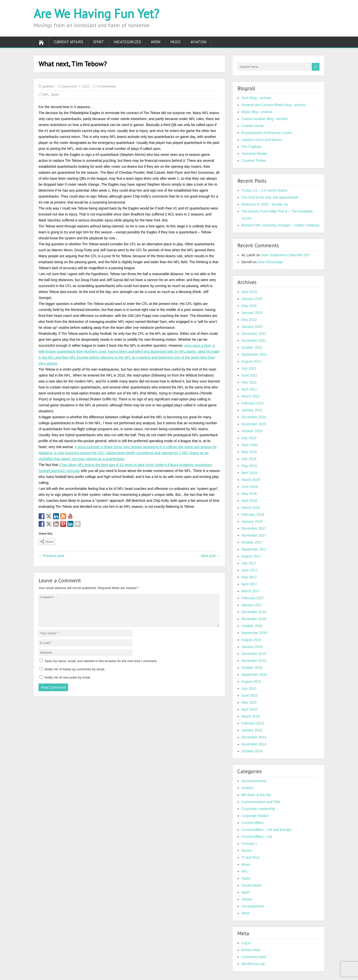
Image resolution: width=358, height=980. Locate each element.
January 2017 (252, 605)
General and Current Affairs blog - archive (273, 105)
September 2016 (254, 633)
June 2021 (249, 375)
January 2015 (252, 730)
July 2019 (249, 459)
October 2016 (252, 626)
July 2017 (249, 563)
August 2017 (251, 556)
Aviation (198, 42)
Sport (98, 42)
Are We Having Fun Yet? (96, 14)
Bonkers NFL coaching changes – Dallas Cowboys (280, 225)
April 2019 (249, 473)
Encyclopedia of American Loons (267, 133)
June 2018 (249, 487)
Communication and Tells (261, 802)
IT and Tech (250, 857)
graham (48, 86)
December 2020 (254, 417)
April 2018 (249, 501)
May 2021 (249, 382)
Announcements (254, 781)
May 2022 (249, 320)
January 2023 (252, 313)
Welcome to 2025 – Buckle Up (265, 204)
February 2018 (253, 514)
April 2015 (249, 709)
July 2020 (249, 438)
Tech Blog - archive (256, 98)
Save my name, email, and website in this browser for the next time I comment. (101, 667)
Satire (246, 878)
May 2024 (249, 306)
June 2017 (249, 570)
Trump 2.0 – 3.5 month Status (264, 190)
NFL (46, 95)
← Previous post (51, 556)
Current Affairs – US (257, 837)
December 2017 (254, 528)
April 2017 (249, 584)
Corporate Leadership (258, 809)
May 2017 (249, 577)
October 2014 (252, 751)
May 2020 (249, 452)
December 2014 (254, 737)
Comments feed (254, 957)
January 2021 (252, 410)
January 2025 (252, 299)
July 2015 (249, 688)
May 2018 (249, 494)
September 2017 (254, 549)
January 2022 (252, 327)
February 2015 (253, 723)
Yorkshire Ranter (254, 154)
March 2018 (251, 508)
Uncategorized (127, 42)
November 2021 (254, 341)
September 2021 (254, 354)
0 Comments (107, 86)
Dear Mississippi (270, 262)
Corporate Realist (255, 816)
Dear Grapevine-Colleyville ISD (285, 255)
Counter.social (252, 126)
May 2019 (249, 466)
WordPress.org (253, 964)
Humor (247, 851)
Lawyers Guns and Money (262, 140)
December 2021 (254, 334)
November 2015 (254, 661)
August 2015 (251, 682)
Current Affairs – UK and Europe (266, 830)
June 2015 (249, 695)
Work (156, 42)
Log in (246, 943)
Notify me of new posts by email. (68, 683)
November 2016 (254, 619)
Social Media (251, 885)
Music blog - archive (257, 112)
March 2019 (251, 480)
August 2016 (251, 640)
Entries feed (251, 950)
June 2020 (249, 445)
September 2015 (254, 675)
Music (176, 42)
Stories (247, 899)
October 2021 (252, 347)
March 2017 (251, 591)
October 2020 (252, 431)
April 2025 (249, 292)
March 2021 (251, 396)
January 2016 (252, 647)
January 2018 (252, 521)
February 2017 (253, 598)
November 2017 (254, 535)
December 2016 (254, 612)
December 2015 (254, 654)
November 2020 (254, 424)
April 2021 (249, 389)
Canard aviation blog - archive (265, 119)
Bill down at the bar (256, 795)
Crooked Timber (254, 161)
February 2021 (253, 403)
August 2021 (251, 361)
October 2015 (252, 668)
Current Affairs (68, 42)
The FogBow (251, 147)
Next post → (210, 556)
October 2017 (252, 542)
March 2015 (251, 716)
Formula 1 (249, 844)
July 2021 (249, 368)
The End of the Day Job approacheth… (272, 197)
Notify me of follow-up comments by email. (75, 675)
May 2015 (249, 702)
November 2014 (254, 744)
